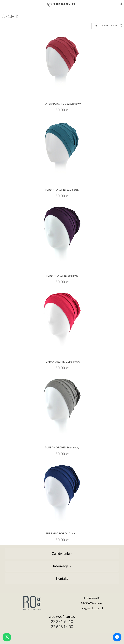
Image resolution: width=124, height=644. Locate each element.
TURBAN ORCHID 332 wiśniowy (62, 104)
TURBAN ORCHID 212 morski (62, 190)
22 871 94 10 (62, 622)
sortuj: (117, 26)
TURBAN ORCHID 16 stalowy (62, 447)
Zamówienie (62, 553)
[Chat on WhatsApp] (7, 637)
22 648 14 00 (62, 627)
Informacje (62, 566)
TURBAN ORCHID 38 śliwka (62, 276)
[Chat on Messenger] (117, 637)
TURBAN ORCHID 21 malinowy (62, 362)
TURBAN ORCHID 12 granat (62, 533)
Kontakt (62, 578)
